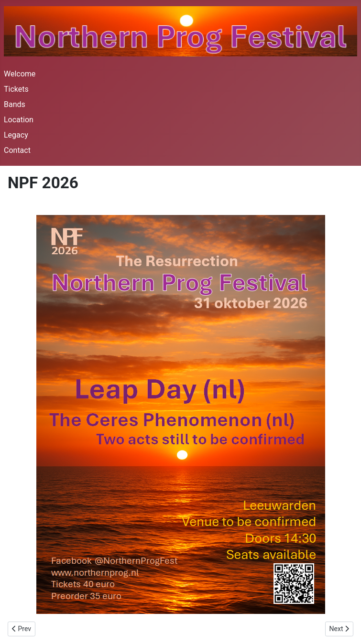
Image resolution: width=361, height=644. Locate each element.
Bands (15, 104)
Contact (17, 150)
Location (19, 120)
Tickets (16, 89)
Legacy (16, 135)
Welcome (20, 74)
